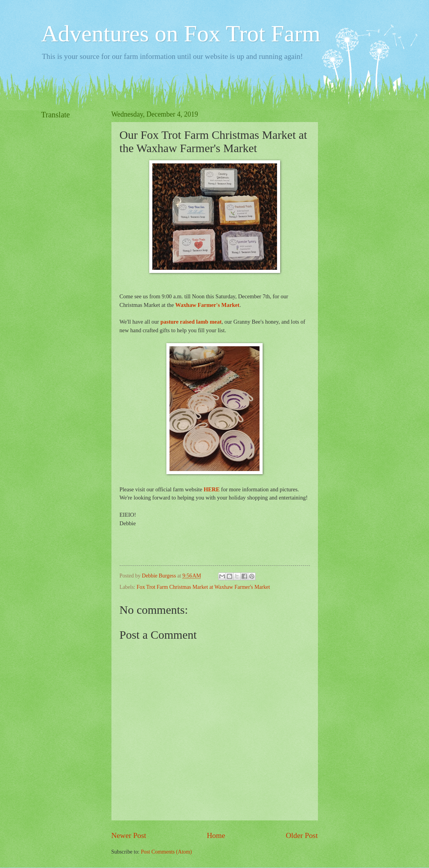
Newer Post (129, 835)
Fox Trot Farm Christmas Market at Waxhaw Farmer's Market (203, 587)
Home (216, 835)
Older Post (302, 835)
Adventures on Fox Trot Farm (181, 34)
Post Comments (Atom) (166, 852)
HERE (212, 489)
